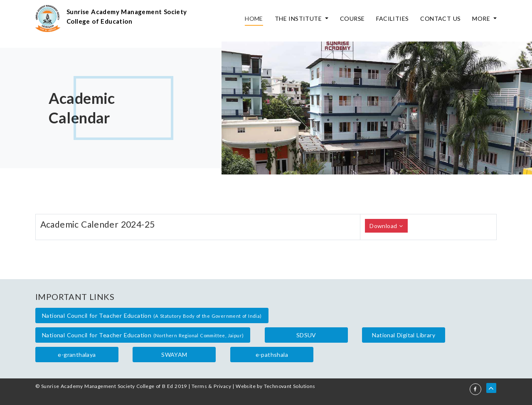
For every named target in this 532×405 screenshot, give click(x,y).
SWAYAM (174, 355)
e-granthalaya (77, 355)
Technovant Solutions (290, 386)
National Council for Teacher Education (152, 315)
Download (386, 226)
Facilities (392, 18)
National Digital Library (404, 335)
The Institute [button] (299, 18)
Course (352, 18)
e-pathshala (272, 355)
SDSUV (306, 335)
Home (254, 18)
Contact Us (440, 18)
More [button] (482, 18)
